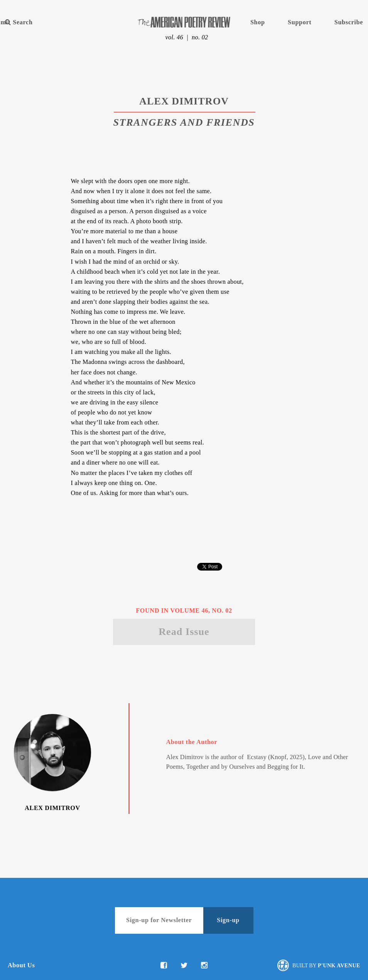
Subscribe (349, 22)
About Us (21, 965)
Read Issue (184, 632)
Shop (258, 22)
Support (300, 22)
